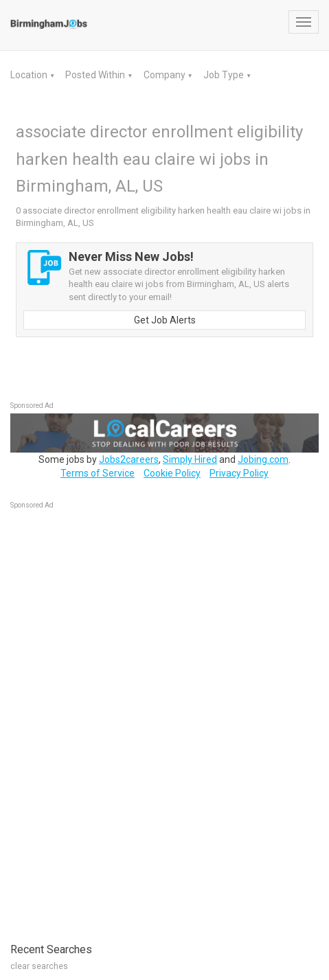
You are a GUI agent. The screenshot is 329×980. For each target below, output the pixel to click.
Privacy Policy (239, 473)
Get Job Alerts (165, 320)
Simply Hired (190, 459)
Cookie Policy (172, 473)
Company (166, 75)
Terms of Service (98, 473)
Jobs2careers (129, 459)
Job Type (225, 75)
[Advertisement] (113, 719)
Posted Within (96, 75)
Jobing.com (263, 459)
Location (30, 75)
